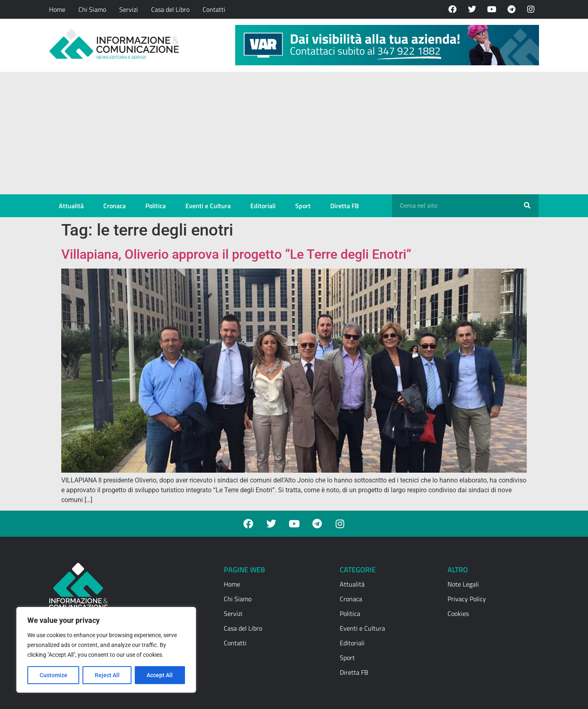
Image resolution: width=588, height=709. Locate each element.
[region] (106, 650)
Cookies (458, 613)
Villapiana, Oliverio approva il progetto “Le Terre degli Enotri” (236, 254)
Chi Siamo (92, 9)
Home (57, 9)
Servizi (129, 9)
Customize (53, 675)
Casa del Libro (170, 9)
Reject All (107, 675)
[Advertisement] (294, 133)
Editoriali (263, 206)
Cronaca (115, 206)
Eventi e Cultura (208, 206)
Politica (156, 206)
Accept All (160, 675)
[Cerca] (527, 206)
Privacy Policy (467, 599)
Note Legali (463, 584)
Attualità (71, 206)
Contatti (214, 9)
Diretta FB (345, 206)
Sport (303, 206)
